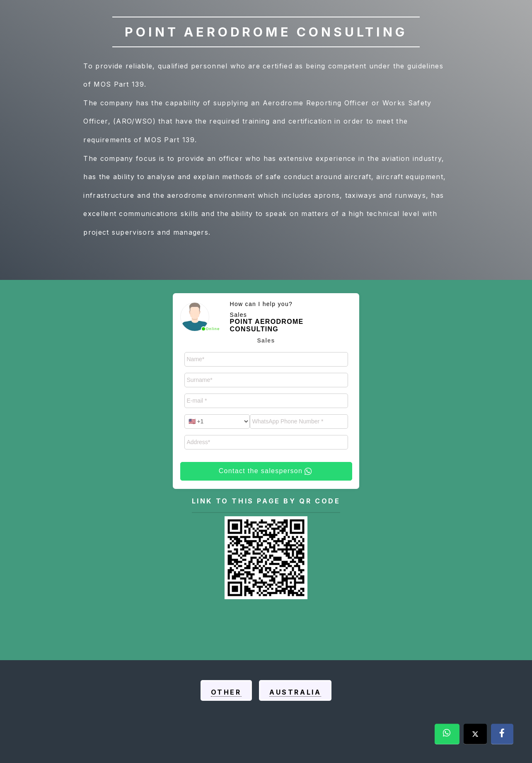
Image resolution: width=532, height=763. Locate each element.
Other (226, 692)
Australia (295, 692)
